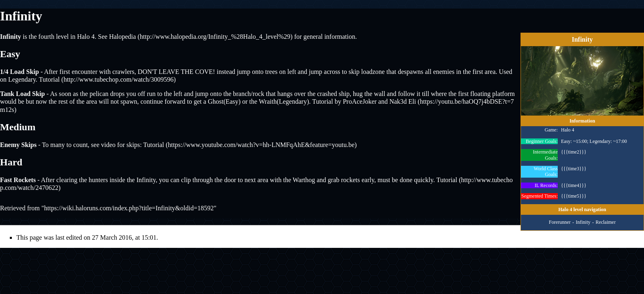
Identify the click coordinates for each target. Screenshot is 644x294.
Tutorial (49, 79)
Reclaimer (605, 223)
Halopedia (123, 37)
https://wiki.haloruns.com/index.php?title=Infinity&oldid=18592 (129, 208)
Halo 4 (86, 37)
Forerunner (560, 223)
